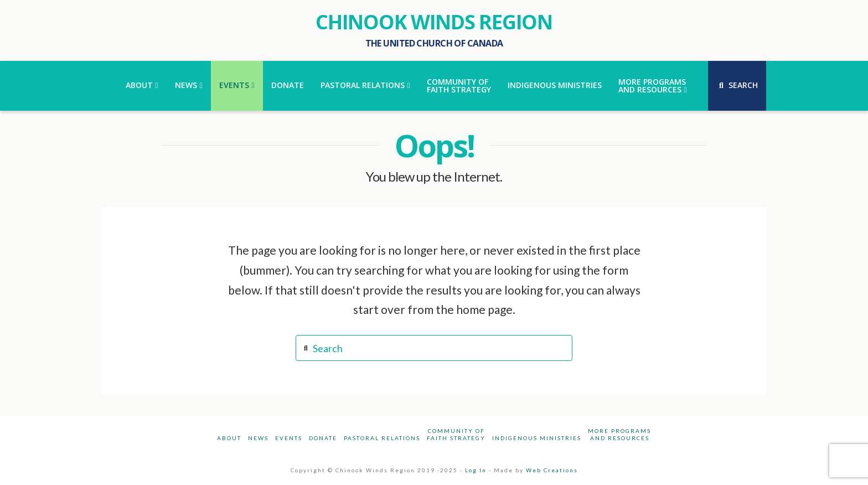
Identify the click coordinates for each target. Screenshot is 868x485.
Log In (476, 470)
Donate (323, 438)
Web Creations (552, 470)
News (258, 438)
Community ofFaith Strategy (456, 434)
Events (289, 438)
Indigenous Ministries (537, 438)
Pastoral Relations (382, 438)
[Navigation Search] (737, 86)
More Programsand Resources (619, 434)
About (229, 438)
